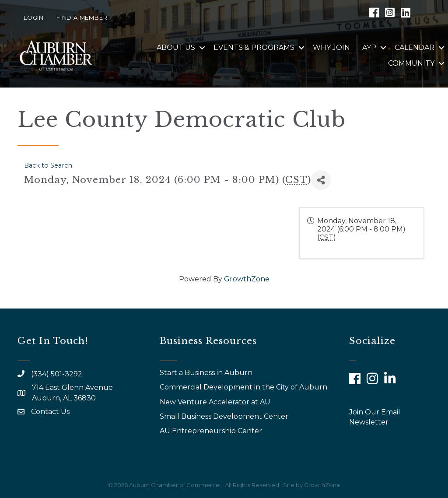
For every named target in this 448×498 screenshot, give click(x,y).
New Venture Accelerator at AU (216, 402)
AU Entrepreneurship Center (212, 431)
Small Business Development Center (225, 416)
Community (411, 63)
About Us (176, 47)
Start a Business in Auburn (206, 373)
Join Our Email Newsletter (375, 417)
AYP (369, 47)
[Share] (321, 180)
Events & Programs (254, 47)
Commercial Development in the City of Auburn (244, 387)
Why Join (331, 47)
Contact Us (50, 412)
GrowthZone (247, 279)
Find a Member (82, 18)
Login (34, 18)
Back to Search (48, 165)
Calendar (415, 47)
